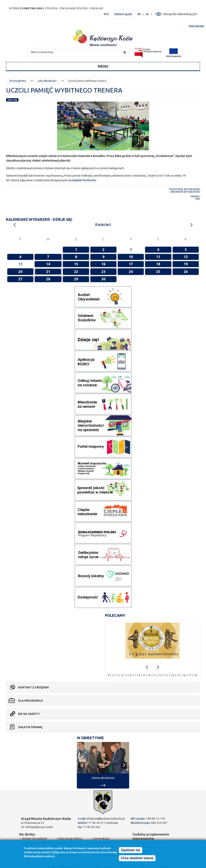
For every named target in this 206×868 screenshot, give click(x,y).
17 (131, 264)
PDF (198, 199)
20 (20, 272)
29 (76, 279)
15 (76, 264)
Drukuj (195, 196)
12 (186, 257)
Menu (103, 66)
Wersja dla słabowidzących (180, 14)
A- (148, 14)
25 (158, 272)
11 (158, 257)
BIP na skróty (29, 714)
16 (103, 264)
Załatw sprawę (30, 727)
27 (20, 279)
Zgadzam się (131, 851)
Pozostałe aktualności (185, 189)
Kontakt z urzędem (33, 687)
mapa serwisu (196, 26)
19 (186, 264)
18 (158, 264)
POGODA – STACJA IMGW (61, 8)
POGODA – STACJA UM (90, 8)
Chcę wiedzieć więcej (137, 859)
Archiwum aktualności (185, 192)
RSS (106, 14)
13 (167, 675)
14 (48, 264)
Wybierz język (123, 14)
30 (103, 279)
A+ (139, 14)
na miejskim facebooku (82, 180)
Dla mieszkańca (31, 701)
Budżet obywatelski (35, 838)
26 (186, 272)
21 (48, 272)
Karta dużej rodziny (70, 838)
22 (76, 272)
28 (48, 279)
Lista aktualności (47, 81)
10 (131, 257)
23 (103, 272)
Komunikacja (102, 838)
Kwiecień (103, 224)
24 (131, 272)
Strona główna (18, 81)
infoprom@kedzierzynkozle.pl (106, 819)
